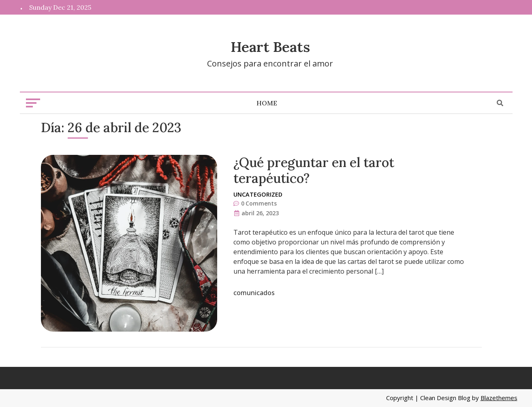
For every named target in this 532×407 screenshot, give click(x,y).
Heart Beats (270, 47)
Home (267, 103)
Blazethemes (499, 398)
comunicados (254, 293)
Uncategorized (258, 194)
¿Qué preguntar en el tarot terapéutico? (314, 170)
